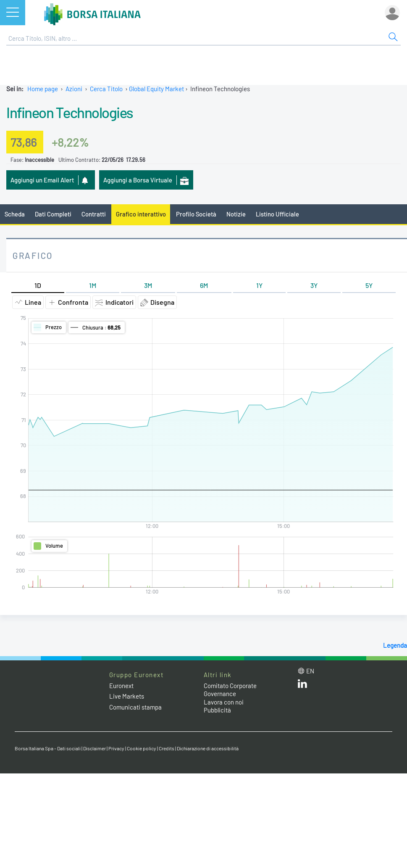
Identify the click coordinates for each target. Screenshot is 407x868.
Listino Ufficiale (277, 214)
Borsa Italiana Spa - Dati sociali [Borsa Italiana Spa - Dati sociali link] (48, 748)
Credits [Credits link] (167, 748)
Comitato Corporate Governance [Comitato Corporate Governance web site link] (230, 690)
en (310, 671)
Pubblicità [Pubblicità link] (217, 710)
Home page (43, 89)
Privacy (116, 748)
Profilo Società (196, 214)
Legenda (395, 645)
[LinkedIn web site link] (302, 686)
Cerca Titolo (106, 89)
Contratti (94, 214)
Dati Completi (53, 214)
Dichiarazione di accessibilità (208, 748)
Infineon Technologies (70, 112)
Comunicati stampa (135, 707)
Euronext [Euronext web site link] (121, 686)
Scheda (15, 214)
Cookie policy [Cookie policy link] (142, 748)
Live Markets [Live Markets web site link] (127, 696)
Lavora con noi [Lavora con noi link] (224, 702)
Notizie (236, 214)
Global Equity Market (156, 89)
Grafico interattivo (141, 214)
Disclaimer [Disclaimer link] (95, 748)
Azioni (74, 89)
